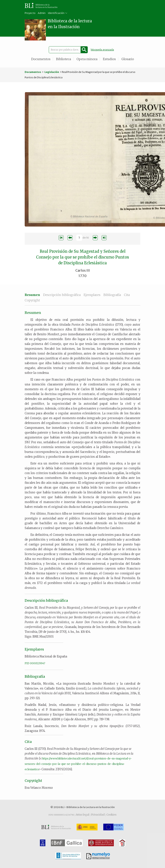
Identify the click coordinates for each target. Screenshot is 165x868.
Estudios (109, 59)
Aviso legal (82, 815)
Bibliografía (112, 295)
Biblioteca (64, 59)
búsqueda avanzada (102, 50)
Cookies (111, 815)
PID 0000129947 (35, 663)
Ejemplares (92, 295)
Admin (42, 13)
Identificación (56, 13)
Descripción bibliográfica (62, 295)
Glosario (128, 59)
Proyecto (30, 13)
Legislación (52, 72)
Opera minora (87, 59)
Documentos (41, 59)
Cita (127, 295)
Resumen (32, 295)
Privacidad (98, 815)
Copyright (32, 300)
